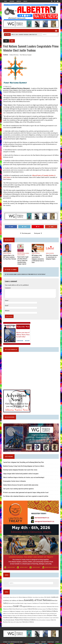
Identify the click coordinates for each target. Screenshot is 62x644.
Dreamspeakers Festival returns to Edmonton (14, 481)
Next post (38, 233)
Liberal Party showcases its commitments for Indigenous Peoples (52, 257)
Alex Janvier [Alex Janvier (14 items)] (47, 598)
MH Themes (20, 642)
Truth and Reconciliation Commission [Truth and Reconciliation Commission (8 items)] (43, 620)
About (6, 1)
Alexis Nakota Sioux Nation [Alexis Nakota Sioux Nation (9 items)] (38, 598)
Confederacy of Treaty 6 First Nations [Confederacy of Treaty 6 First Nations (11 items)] (41, 604)
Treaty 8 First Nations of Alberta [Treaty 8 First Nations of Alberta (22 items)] (25, 620)
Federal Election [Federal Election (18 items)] (32, 609)
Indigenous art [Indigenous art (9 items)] (6, 612)
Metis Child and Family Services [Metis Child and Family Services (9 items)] (35, 612)
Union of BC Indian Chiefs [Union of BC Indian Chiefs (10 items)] (16, 622)
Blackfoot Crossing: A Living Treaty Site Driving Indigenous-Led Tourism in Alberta (23, 466)
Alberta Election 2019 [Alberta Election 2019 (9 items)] (14, 598)
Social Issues (21, 255)
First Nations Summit (25, 55)
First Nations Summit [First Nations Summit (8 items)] (41, 610)
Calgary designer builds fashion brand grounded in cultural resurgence (21, 474)
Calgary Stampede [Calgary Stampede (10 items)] (28, 604)
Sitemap (57, 642)
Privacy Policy (51, 642)
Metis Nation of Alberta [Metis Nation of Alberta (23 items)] (50, 612)
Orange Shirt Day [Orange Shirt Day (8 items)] (40, 618)
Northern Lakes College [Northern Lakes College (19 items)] (10, 618)
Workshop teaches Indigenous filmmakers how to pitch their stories (20, 470)
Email (6, 305)
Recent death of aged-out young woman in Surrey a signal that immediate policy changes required (23, 260)
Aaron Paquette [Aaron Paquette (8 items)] (6, 598)
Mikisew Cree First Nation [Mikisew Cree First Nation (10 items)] (9, 614)
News (4, 253)
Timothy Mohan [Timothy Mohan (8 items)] (55, 618)
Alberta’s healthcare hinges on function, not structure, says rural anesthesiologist (24, 477)
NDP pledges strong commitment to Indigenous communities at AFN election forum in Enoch (38, 259)
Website (7, 310)
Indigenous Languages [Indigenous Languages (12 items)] (15, 612)
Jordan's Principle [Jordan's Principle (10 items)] (25, 612)
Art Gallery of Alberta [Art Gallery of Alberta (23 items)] (16, 601)
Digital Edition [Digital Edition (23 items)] (27, 607)
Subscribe (12, 1)
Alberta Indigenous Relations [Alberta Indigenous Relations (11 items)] (25, 598)
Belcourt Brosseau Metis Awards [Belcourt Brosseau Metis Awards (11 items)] (16, 604)
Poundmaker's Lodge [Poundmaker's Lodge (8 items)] (48, 618)
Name (6, 300)
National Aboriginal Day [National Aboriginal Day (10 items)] (20, 614)
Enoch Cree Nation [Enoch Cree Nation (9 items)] (23, 609)
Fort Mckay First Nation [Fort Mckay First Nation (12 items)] (52, 609)
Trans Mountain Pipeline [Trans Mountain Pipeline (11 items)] (9, 620)
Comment (8, 288)
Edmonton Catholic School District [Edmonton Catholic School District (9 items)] (39, 607)
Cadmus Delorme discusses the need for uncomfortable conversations (21, 485)
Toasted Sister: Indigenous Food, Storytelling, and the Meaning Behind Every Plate (23, 462)
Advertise (19, 1)
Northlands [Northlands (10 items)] (20, 618)
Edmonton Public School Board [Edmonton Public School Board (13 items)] (11, 609)
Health (19, 253)
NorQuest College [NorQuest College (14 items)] (52, 616)
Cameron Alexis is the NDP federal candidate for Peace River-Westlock (9, 257)
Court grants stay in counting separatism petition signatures (18, 489)
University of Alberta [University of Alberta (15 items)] (28, 622)
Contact (25, 1)
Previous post (25, 233)
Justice (24, 253)
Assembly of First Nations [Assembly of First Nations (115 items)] (37, 601)
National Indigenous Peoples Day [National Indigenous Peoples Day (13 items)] (34, 614)
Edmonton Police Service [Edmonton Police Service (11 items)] (52, 607)
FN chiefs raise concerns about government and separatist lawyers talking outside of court (26, 493)
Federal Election (14, 55)
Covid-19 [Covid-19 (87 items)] (17, 607)
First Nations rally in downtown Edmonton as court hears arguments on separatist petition (26, 496)
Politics (9, 253)
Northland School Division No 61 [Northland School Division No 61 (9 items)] (30, 618)
